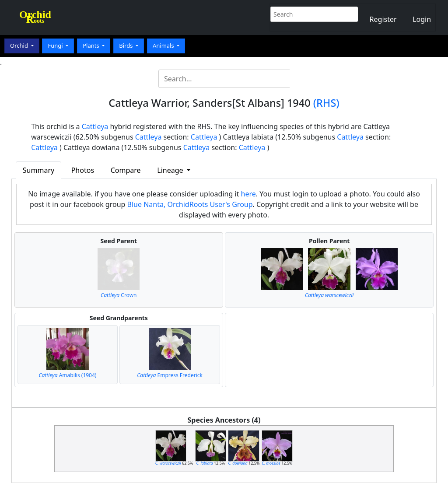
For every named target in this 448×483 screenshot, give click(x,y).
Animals (164, 45)
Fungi (56, 45)
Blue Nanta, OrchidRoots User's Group (190, 204)
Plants (92, 45)
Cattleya (95, 126)
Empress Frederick (170, 375)
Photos (83, 170)
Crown (119, 295)
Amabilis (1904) (67, 375)
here (248, 194)
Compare (126, 170)
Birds (127, 45)
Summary (38, 170)
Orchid (20, 45)
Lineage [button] (171, 170)
